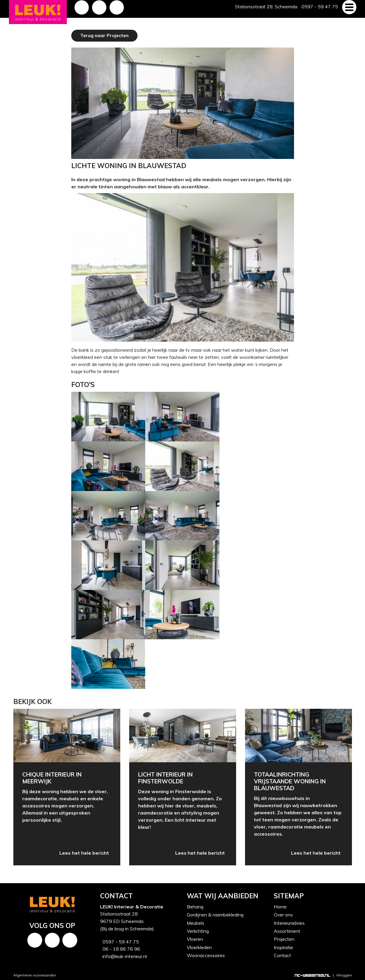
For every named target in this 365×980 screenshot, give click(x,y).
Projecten (284, 938)
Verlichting (198, 930)
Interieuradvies (289, 922)
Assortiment (287, 930)
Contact (282, 954)
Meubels (196, 922)
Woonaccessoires (206, 954)
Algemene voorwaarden (35, 974)
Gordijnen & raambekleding (215, 915)
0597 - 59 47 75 (120, 941)
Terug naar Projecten (105, 35)
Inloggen (344, 974)
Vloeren (195, 938)
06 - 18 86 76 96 (120, 948)
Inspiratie (283, 946)
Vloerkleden (199, 946)
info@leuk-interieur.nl (123, 955)
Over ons (283, 915)
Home (280, 907)
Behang (195, 907)
